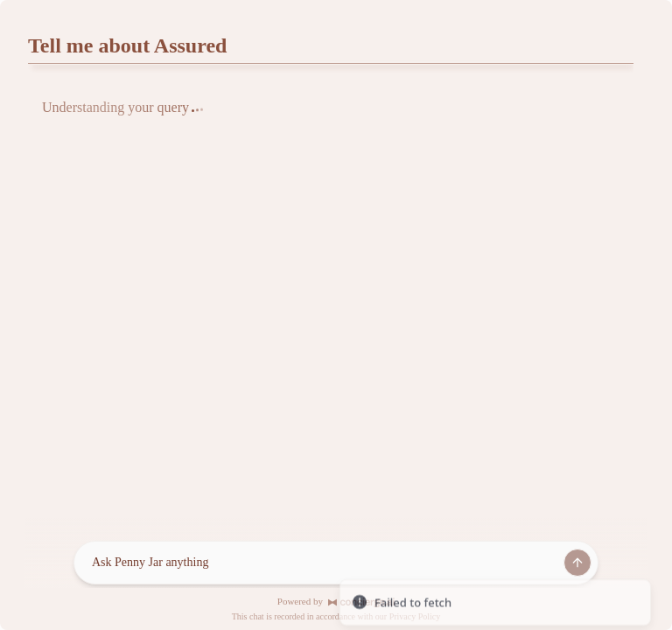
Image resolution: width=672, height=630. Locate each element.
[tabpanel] (331, 118)
